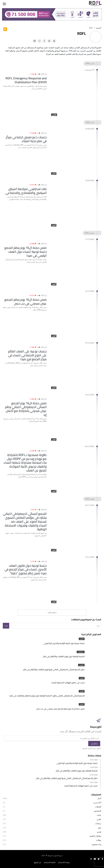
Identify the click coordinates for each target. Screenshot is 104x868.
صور (100, 828)
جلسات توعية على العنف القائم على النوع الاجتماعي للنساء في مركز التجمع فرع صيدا (27, 352)
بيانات (99, 815)
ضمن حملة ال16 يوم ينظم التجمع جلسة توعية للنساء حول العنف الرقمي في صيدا (25, 249)
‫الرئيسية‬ (99, 28)
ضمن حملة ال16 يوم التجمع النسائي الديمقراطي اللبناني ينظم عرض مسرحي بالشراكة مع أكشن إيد (25, 406)
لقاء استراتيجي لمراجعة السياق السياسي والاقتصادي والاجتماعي (28, 190)
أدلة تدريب (97, 803)
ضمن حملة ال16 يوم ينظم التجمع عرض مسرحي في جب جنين (25, 301)
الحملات (98, 807)
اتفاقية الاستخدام (50, 862)
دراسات (81, 652)
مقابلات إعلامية (95, 836)
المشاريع (98, 811)
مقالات (99, 840)
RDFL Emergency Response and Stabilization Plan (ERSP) (25, 79)
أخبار (54, 174)
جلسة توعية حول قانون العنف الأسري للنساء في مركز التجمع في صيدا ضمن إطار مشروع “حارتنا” (26, 568)
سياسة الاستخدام (64, 862)
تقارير (54, 115)
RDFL (44, 74)
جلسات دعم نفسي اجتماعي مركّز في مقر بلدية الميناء (25, 138)
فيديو (99, 832)
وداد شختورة (96, 844)
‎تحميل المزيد (52, 612)
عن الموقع (38, 862)
